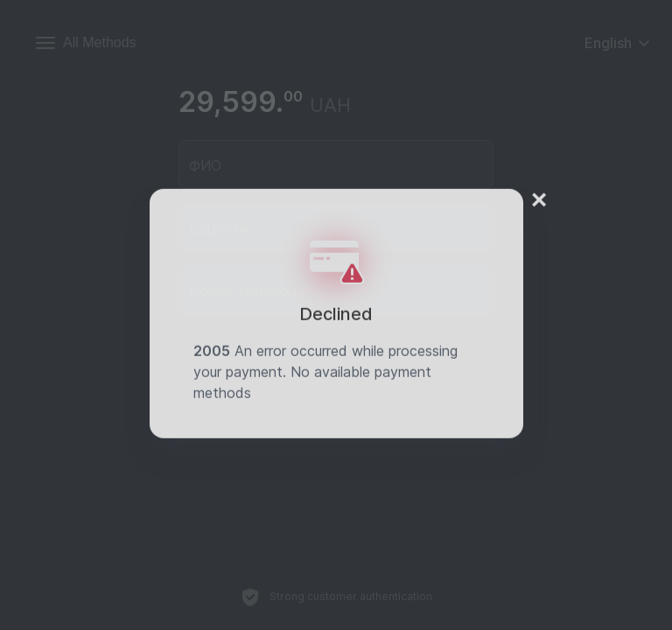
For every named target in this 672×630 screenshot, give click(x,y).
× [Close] (539, 190)
